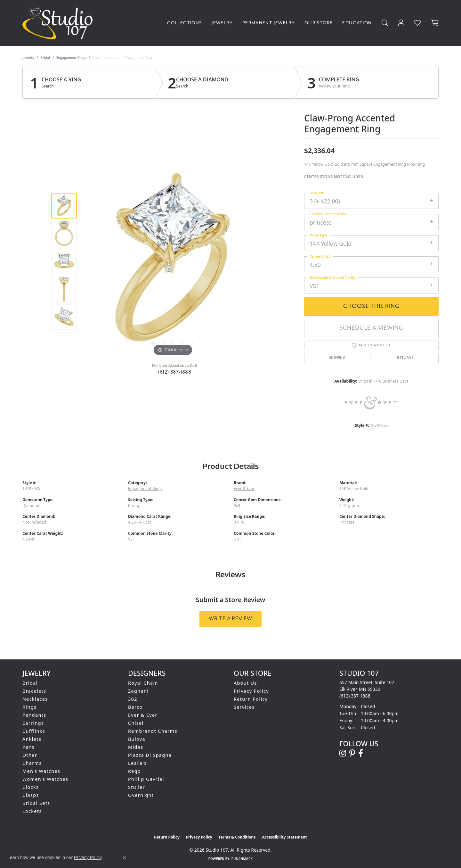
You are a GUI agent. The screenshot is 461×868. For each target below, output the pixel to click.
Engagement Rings (71, 58)
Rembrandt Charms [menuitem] (153, 731)
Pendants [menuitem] (34, 715)
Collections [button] (185, 23)
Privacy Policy (251, 691)
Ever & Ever (244, 488)
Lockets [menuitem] (32, 811)
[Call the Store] (355, 696)
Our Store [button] (319, 23)
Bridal (45, 58)
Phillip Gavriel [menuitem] (146, 779)
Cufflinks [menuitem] (34, 731)
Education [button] (357, 23)
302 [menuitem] (133, 699)
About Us (245, 683)
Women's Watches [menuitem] (45, 779)
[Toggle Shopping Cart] (435, 23)
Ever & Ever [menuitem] (143, 715)
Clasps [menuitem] (31, 795)
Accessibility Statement (284, 837)
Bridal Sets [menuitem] (36, 803)
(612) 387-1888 (175, 372)
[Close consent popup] (125, 858)
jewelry (28, 58)
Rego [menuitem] (134, 771)
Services (244, 707)
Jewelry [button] (222, 23)
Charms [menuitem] (32, 763)
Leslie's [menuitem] (137, 763)
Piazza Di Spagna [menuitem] (150, 755)
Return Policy (251, 699)
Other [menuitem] (30, 755)
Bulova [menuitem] (137, 739)
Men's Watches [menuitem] (41, 771)
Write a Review (230, 619)
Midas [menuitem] (136, 747)
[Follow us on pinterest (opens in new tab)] (352, 753)
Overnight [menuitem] (141, 795)
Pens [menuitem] (28, 747)
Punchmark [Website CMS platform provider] (242, 859)
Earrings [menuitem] (33, 723)
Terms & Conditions (237, 837)
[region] (173, 261)
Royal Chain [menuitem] (143, 683)
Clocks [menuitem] (31, 787)
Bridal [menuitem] (30, 683)
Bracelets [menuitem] (34, 691)
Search (48, 86)
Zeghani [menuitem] (138, 691)
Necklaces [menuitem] (35, 699)
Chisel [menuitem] (136, 723)
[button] (385, 23)
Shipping (337, 358)
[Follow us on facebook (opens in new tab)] (361, 753)
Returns (405, 358)
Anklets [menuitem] (32, 739)
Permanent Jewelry (269, 23)
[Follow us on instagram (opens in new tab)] (343, 753)
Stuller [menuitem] (137, 787)
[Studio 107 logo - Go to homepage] (59, 23)
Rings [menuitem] (29, 707)
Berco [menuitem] (135, 707)
